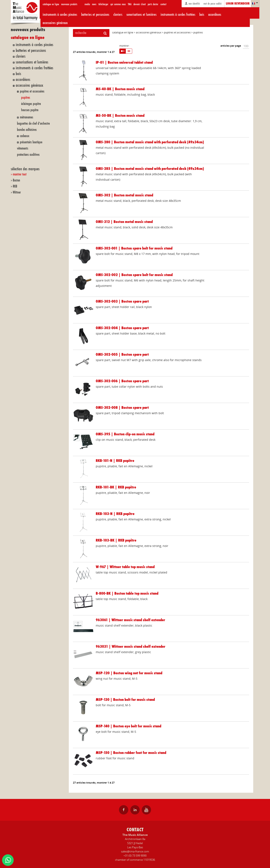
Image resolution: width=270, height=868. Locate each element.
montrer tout (20, 174)
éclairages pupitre (31, 104)
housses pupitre (30, 110)
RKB (15, 186)
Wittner (17, 192)
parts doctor (153, 4)
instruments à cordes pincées (60, 15)
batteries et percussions (95, 15)
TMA (130, 4)
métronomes (27, 117)
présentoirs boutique (31, 142)
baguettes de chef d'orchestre (33, 124)
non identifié (192, 3)
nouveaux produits (69, 4)
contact (163, 4)
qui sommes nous (118, 4)
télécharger (103, 4)
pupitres (26, 98)
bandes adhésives (27, 130)
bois (202, 15)
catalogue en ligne (51, 4)
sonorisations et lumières (141, 15)
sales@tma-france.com (135, 851)
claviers (118, 15)
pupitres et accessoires (32, 91)
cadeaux (25, 136)
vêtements (23, 148)
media (87, 4)
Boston (16, 180)
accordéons (215, 15)
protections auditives (28, 155)
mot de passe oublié (212, 4)
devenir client (140, 4)
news (94, 4)
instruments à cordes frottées (178, 15)
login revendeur (238, 4)
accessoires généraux (55, 23)
